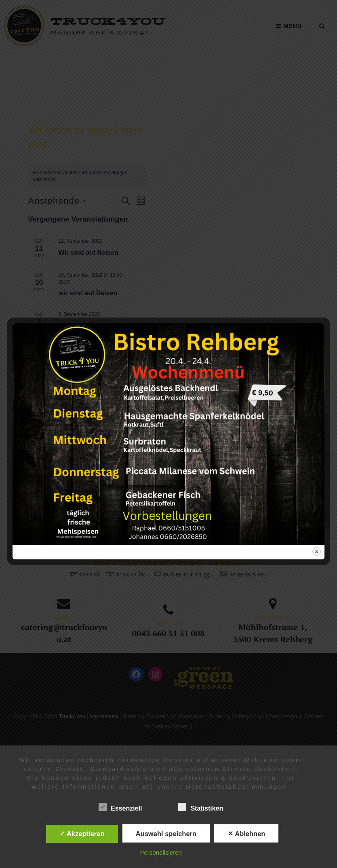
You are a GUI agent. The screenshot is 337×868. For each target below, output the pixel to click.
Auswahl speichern (166, 834)
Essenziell (120, 807)
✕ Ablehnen (246, 834)
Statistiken (201, 807)
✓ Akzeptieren (82, 834)
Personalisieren (161, 852)
